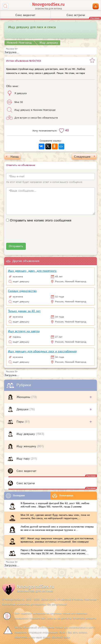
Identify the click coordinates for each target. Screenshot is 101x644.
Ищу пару (24, 459)
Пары (21, 422)
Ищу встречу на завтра (24, 331)
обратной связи (61, 637)
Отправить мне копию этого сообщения (41, 221)
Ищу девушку (26, 434)
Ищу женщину (27, 446)
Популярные (63, 496)
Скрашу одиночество (22, 291)
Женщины (24, 397)
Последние (15, 496)
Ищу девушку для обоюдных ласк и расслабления (42, 351)
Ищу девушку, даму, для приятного (32, 271)
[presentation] (38, 235)
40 (67, 131)
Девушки (23, 409)
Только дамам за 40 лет (24, 311)
